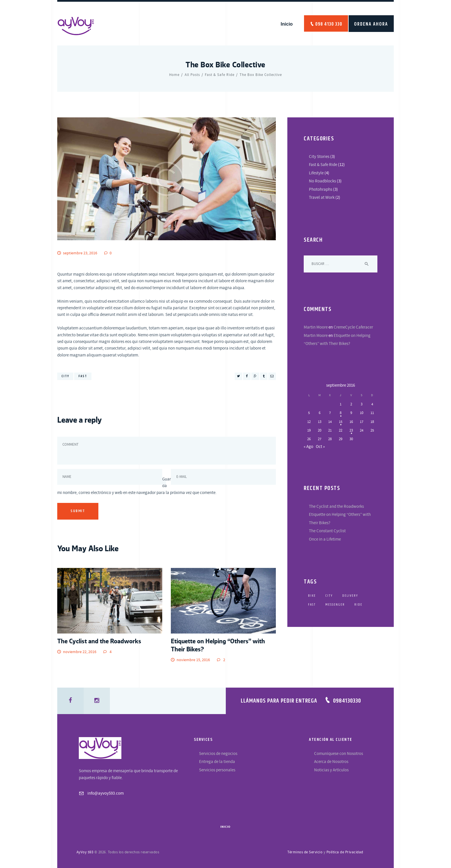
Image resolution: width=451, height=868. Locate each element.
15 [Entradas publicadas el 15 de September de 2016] (341, 422)
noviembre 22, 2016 (80, 652)
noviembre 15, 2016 (193, 660)
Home (174, 75)
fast (83, 376)
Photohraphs (321, 189)
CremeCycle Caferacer (353, 327)
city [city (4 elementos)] (329, 596)
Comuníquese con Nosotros (339, 754)
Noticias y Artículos (331, 770)
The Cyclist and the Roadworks (99, 641)
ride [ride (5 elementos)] (358, 605)
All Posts (192, 75)
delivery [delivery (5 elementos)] (350, 596)
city (65, 376)
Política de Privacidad (345, 852)
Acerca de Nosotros (331, 762)
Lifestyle (316, 173)
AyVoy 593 (85, 852)
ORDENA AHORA (371, 24)
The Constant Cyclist (327, 531)
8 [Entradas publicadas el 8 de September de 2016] (341, 413)
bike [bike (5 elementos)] (312, 596)
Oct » (320, 447)
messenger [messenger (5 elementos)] (335, 605)
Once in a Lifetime (325, 539)
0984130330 (347, 701)
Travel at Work (322, 198)
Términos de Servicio (305, 852)
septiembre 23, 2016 (80, 253)
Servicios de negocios (218, 754)
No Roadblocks (322, 181)
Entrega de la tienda (217, 762)
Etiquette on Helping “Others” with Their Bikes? (218, 645)
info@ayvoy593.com (106, 793)
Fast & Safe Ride (220, 75)
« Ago (308, 447)
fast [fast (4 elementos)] (312, 605)
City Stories (319, 157)
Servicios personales (217, 770)
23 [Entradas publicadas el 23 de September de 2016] (351, 430)
